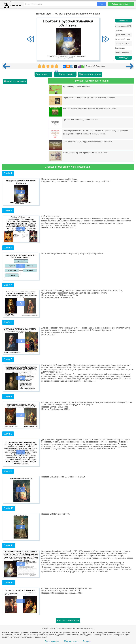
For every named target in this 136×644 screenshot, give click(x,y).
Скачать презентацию (15, 81)
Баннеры (87, 641)
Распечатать (124, 21)
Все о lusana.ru (52, 641)
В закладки (123, 58)
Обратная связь (71, 641)
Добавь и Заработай (121, 4)
